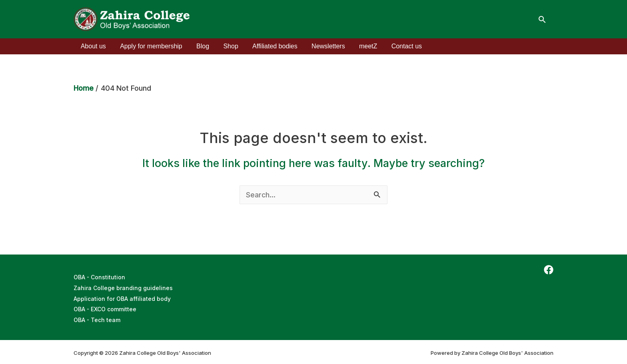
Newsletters (321, 46)
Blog (200, 46)
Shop (226, 46)
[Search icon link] (542, 19)
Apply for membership (149, 46)
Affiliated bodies (269, 46)
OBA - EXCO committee (105, 308)
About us (93, 46)
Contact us (397, 46)
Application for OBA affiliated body (122, 298)
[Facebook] (549, 270)
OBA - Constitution (100, 277)
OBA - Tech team (97, 319)
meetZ (359, 46)
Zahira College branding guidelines (123, 287)
